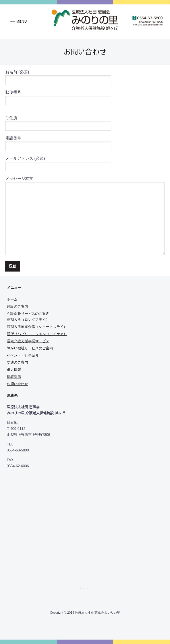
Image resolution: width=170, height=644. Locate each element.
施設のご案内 (17, 306)
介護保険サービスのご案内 (28, 314)
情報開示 (14, 377)
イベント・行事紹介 (23, 355)
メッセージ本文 (85, 216)
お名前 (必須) (58, 76)
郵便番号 (58, 96)
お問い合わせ (17, 384)
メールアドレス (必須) (58, 162)
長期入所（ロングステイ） (28, 320)
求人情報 (14, 370)
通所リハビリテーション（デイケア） (37, 334)
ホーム (12, 299)
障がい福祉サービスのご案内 (30, 348)
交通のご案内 (17, 362)
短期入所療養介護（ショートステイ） (37, 327)
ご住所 (58, 122)
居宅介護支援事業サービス (28, 341)
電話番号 (58, 142)
